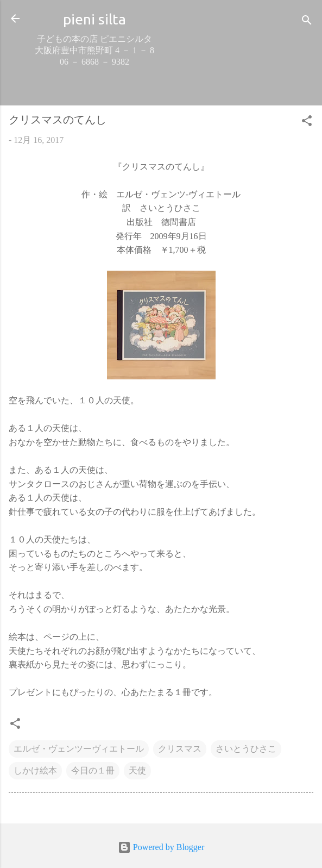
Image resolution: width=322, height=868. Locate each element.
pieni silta (94, 19)
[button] (307, 123)
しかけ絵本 (35, 770)
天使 (137, 770)
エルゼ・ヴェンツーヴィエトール (79, 749)
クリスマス (180, 749)
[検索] (307, 22)
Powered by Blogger (161, 847)
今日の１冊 (93, 770)
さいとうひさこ (246, 749)
